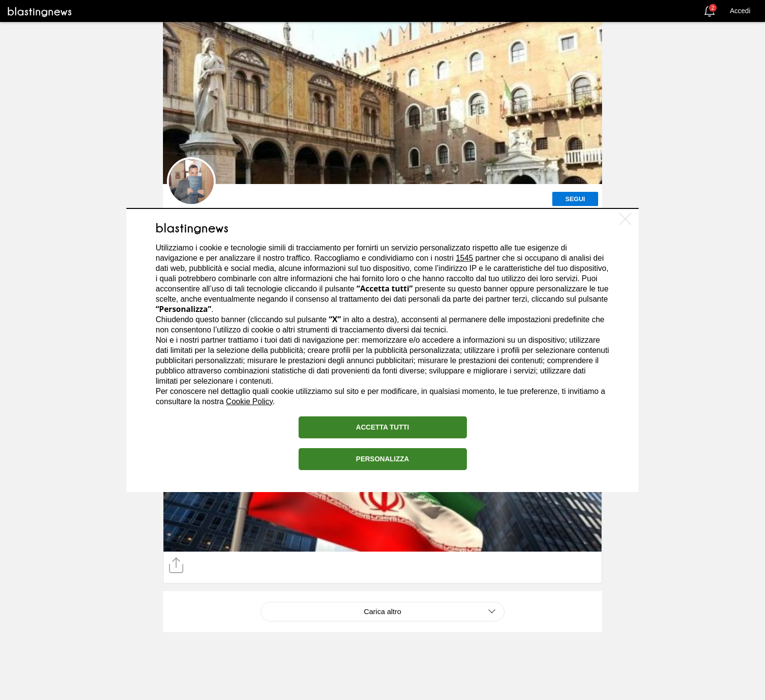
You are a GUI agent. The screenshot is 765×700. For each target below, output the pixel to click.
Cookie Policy (249, 401)
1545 (464, 258)
